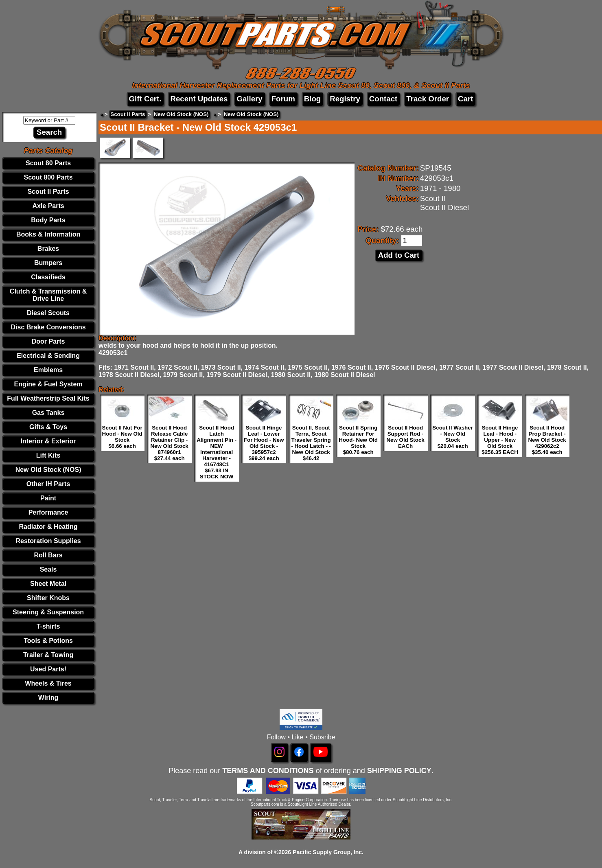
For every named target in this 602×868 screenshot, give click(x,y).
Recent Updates (199, 99)
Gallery (249, 99)
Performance (48, 512)
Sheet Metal (48, 584)
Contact (383, 99)
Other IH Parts (48, 484)
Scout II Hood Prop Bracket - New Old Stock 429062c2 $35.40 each (547, 440)
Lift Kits (48, 455)
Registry (345, 99)
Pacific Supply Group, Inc (327, 852)
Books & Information (48, 234)
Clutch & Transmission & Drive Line (48, 295)
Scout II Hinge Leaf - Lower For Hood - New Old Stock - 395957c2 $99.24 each (264, 443)
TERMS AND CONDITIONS (268, 771)
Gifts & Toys (48, 427)
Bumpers (48, 263)
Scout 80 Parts (48, 163)
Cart (465, 99)
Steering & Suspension (48, 612)
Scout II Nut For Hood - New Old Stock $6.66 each (122, 437)
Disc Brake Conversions (48, 327)
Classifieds (48, 277)
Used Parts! (48, 669)
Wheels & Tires (48, 683)
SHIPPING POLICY (399, 771)
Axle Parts (48, 206)
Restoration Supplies (48, 541)
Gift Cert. (145, 99)
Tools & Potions (48, 641)
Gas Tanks (48, 413)
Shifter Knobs (48, 598)
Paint (48, 498)
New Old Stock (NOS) (48, 470)
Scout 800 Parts (48, 177)
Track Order (428, 99)
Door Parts (48, 341)
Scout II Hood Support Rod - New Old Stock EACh (405, 437)
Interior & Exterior (48, 441)
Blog (312, 99)
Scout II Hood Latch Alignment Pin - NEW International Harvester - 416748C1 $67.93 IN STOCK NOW (217, 452)
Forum (283, 99)
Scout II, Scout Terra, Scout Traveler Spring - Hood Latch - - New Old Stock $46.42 (311, 443)
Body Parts (48, 220)
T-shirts (48, 626)
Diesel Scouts (48, 313)
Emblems (48, 370)
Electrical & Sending (48, 356)
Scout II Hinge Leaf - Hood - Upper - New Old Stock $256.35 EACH (500, 440)
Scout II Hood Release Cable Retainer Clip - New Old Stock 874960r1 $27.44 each (169, 443)
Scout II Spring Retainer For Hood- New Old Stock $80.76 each (358, 440)
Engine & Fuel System (48, 384)
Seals (48, 569)
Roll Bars (48, 555)
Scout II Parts (48, 192)
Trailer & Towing (48, 655)
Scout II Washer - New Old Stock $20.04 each (453, 437)
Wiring (48, 698)
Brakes (48, 249)
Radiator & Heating (48, 527)
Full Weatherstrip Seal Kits (48, 398)
